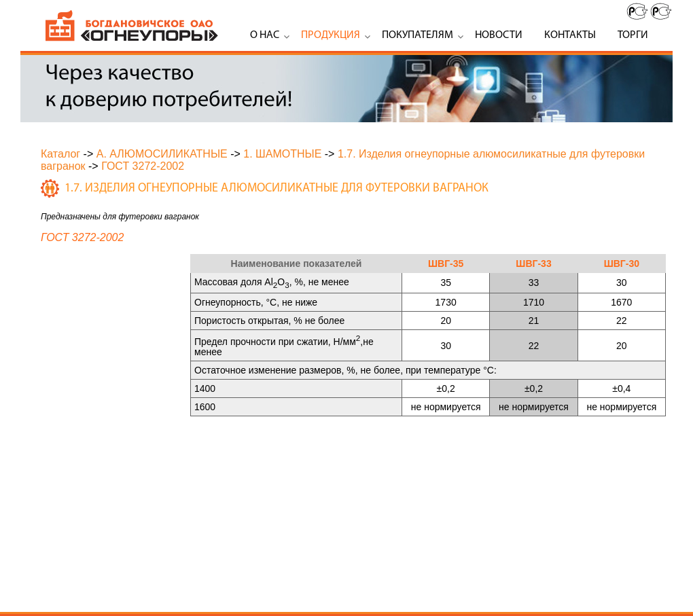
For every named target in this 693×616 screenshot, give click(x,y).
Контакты (570, 35)
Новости (499, 35)
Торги (633, 35)
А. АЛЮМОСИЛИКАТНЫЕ (162, 154)
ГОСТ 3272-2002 (143, 166)
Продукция (331, 35)
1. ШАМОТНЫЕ (282, 154)
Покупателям (417, 35)
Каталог (60, 154)
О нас (265, 35)
